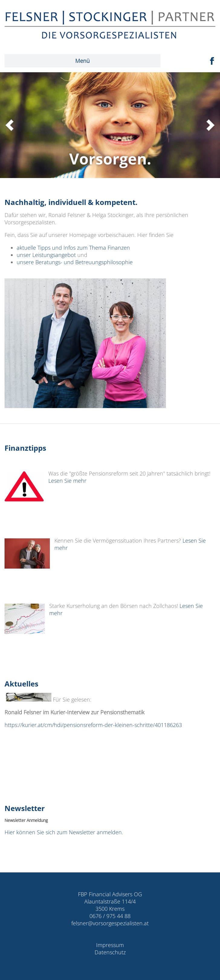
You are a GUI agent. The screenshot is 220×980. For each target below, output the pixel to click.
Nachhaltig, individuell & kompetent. (74, 202)
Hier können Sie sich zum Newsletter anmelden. (64, 832)
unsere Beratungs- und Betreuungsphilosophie (75, 262)
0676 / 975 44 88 (110, 916)
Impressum (110, 945)
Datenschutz (110, 952)
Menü (82, 61)
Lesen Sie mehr (69, 481)
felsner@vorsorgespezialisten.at (110, 923)
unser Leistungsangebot (46, 255)
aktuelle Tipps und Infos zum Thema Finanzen (73, 248)
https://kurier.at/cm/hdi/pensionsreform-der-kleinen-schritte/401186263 (93, 725)
